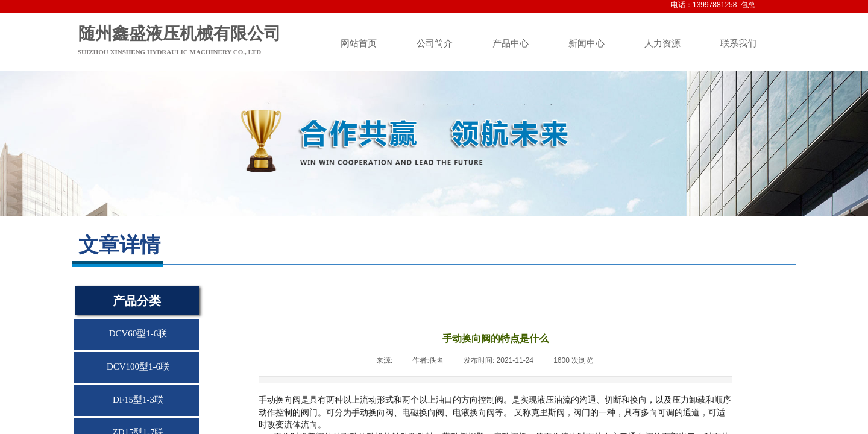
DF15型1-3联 (138, 400)
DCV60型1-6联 (138, 333)
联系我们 (738, 43)
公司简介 (435, 43)
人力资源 (662, 43)
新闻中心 (587, 43)
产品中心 (511, 43)
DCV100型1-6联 (138, 366)
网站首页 (359, 43)
